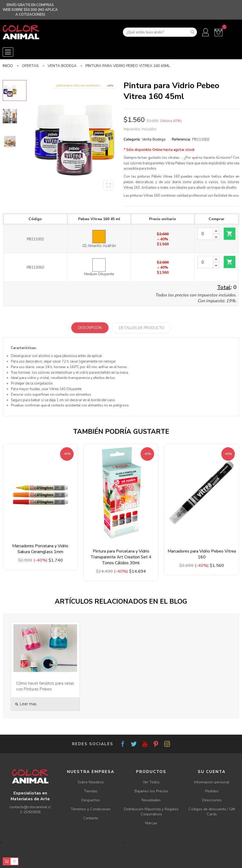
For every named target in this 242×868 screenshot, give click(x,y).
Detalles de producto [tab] (142, 328)
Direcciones (212, 800)
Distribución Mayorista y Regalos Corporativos (151, 812)
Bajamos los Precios (151, 791)
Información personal (212, 782)
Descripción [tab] (90, 328)
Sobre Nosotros (91, 782)
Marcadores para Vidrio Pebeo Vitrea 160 (202, 554)
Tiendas (91, 791)
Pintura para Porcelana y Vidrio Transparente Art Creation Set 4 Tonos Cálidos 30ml (121, 557)
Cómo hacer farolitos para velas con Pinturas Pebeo (45, 686)
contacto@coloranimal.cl (30, 807)
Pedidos (212, 791)
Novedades (151, 800)
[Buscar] (160, 32)
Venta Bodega (154, 139)
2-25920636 (30, 812)
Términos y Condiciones (91, 809)
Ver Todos (151, 782)
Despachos (91, 800)
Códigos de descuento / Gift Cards (212, 812)
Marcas (151, 823)
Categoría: (132, 139)
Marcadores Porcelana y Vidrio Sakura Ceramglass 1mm (40, 549)
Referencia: (181, 139)
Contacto (91, 818)
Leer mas (26, 704)
